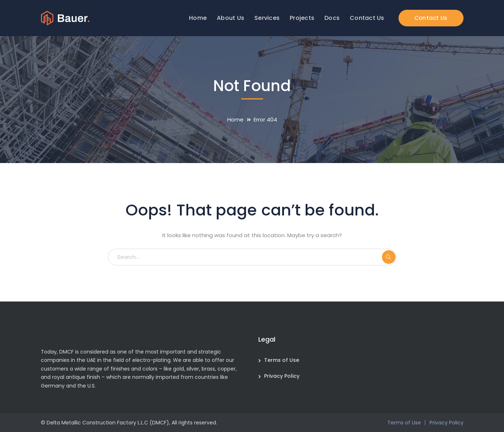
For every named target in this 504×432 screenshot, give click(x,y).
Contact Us (431, 18)
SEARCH (389, 257)
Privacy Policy (282, 376)
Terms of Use (282, 360)
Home (235, 119)
